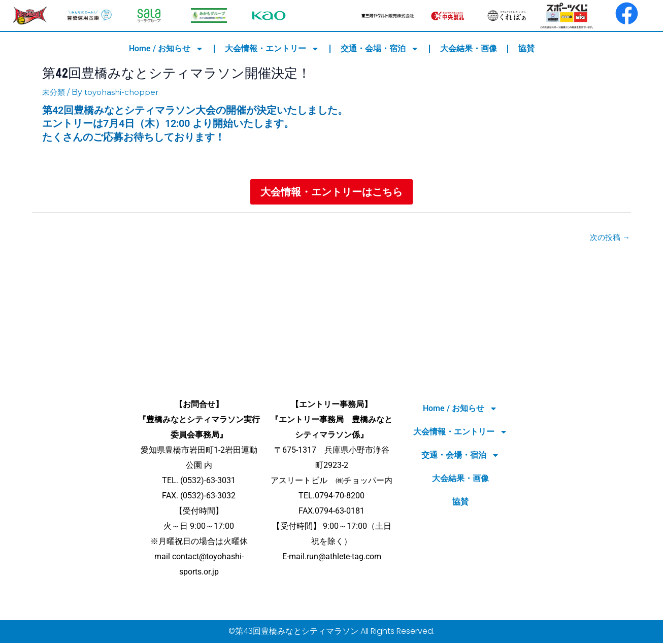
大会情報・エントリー (272, 49)
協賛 (526, 48)
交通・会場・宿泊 (380, 49)
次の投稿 (609, 238)
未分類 (54, 92)
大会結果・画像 (469, 48)
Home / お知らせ (166, 49)
